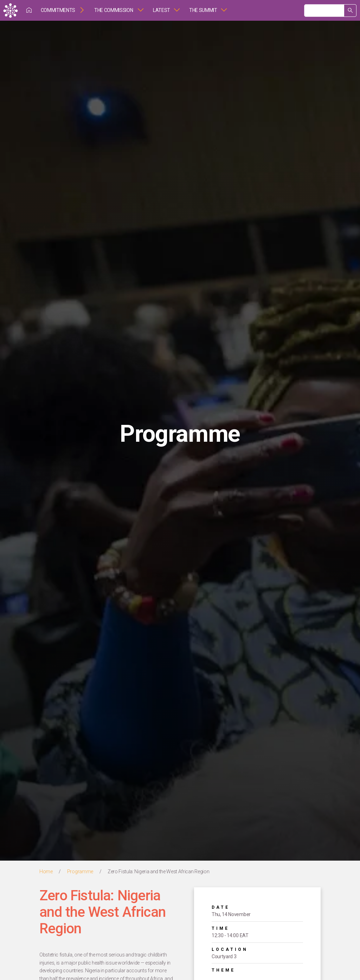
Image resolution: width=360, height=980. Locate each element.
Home (46, 872)
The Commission (114, 10)
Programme (80, 872)
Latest (162, 10)
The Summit (203, 10)
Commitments (58, 10)
